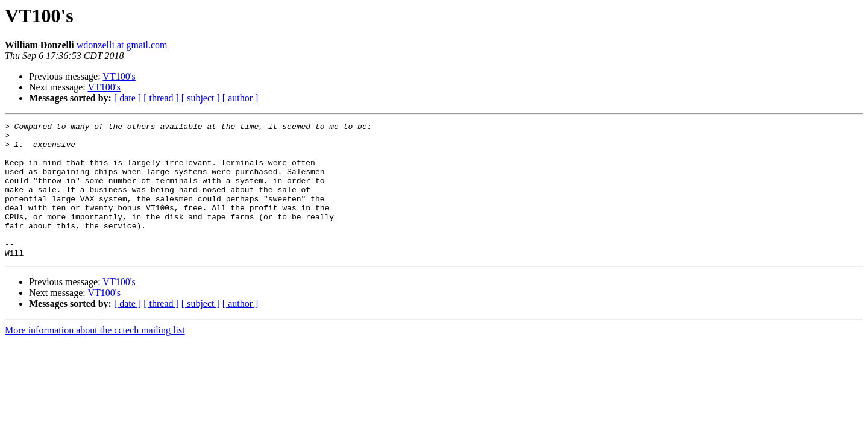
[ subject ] (201, 98)
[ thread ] (161, 98)
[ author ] (241, 98)
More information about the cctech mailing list (95, 357)
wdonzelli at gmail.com (122, 45)
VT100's (119, 76)
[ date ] (127, 98)
